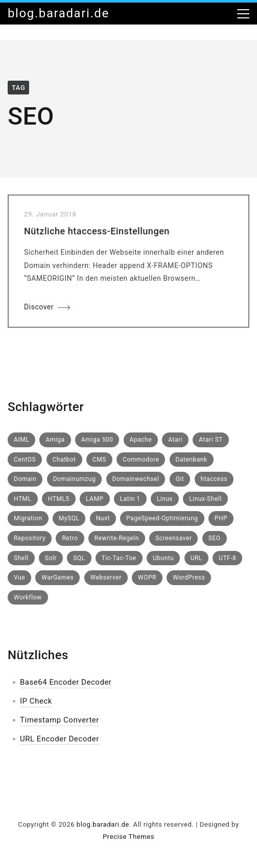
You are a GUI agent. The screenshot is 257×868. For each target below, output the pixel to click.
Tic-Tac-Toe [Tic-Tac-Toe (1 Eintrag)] (119, 558)
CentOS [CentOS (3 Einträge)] (25, 460)
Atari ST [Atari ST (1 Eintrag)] (211, 440)
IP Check (36, 701)
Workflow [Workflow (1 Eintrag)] (28, 597)
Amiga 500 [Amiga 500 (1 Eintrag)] (97, 440)
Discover (39, 308)
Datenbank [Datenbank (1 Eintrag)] (192, 460)
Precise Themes (128, 837)
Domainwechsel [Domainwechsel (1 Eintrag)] (136, 479)
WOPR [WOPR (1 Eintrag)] (147, 577)
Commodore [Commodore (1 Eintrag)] (141, 460)
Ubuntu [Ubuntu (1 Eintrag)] (163, 558)
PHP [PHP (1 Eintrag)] (221, 518)
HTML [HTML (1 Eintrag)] (23, 499)
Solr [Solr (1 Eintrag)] (51, 558)
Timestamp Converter (60, 720)
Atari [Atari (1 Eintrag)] (175, 440)
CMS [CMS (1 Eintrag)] (99, 460)
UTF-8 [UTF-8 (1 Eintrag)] (227, 558)
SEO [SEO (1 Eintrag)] (215, 538)
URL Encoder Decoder (60, 739)
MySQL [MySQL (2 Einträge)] (69, 518)
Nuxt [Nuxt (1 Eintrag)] (103, 518)
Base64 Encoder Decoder (66, 682)
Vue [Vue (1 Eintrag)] (19, 577)
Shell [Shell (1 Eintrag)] (21, 558)
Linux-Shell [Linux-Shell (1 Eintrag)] (205, 499)
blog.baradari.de (59, 13)
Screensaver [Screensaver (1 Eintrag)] (173, 538)
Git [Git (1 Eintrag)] (180, 479)
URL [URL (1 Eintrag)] (196, 558)
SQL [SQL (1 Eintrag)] (79, 558)
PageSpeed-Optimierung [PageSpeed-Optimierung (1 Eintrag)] (162, 518)
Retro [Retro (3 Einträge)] (70, 538)
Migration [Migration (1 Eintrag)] (28, 518)
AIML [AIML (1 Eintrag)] (21, 440)
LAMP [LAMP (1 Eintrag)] (95, 499)
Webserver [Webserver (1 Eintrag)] (106, 577)
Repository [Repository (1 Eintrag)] (30, 538)
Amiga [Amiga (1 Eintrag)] (55, 440)
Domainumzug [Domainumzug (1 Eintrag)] (75, 479)
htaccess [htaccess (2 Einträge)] (214, 479)
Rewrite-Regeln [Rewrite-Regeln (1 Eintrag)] (117, 538)
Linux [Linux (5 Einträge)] (165, 499)
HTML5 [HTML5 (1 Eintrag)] (59, 499)
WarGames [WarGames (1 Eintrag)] (57, 577)
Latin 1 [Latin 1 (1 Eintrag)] (130, 499)
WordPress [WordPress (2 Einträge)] (189, 577)
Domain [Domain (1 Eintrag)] (25, 479)
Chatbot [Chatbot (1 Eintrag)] (64, 460)
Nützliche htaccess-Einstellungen (97, 233)
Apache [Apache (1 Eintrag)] (141, 440)
